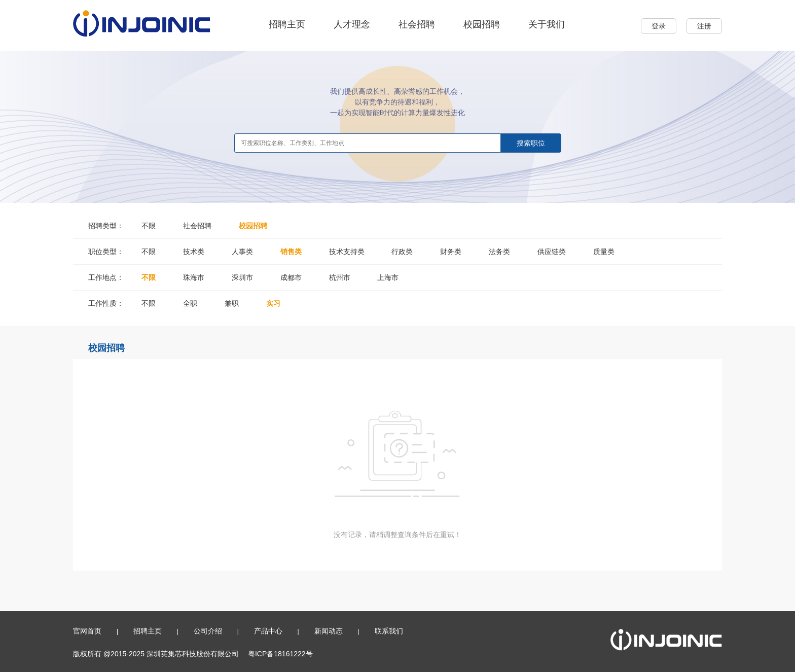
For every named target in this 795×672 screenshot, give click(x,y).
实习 (273, 303)
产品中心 (268, 631)
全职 (190, 303)
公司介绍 (208, 631)
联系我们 (389, 631)
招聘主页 (287, 24)
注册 (704, 26)
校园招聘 (482, 24)
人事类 (242, 252)
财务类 (451, 252)
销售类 (291, 252)
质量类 (604, 252)
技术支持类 (347, 252)
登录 (659, 26)
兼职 (232, 303)
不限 (149, 226)
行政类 (402, 252)
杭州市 (340, 277)
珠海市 (194, 277)
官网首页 (87, 631)
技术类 (194, 252)
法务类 (499, 252)
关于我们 (547, 24)
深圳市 (242, 277)
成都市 (291, 277)
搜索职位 (531, 143)
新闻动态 (329, 631)
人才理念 (352, 24)
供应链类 (552, 252)
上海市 (388, 277)
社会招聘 (417, 24)
